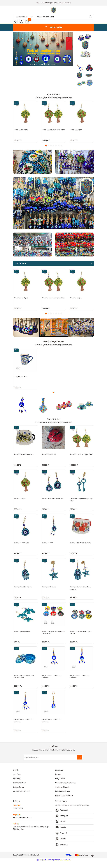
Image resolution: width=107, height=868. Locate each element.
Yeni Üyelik (17, 781)
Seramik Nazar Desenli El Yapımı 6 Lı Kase (81, 636)
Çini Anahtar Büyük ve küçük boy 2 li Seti (81, 501)
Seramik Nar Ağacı (76, 130)
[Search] (54, 17)
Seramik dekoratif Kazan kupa (24, 454)
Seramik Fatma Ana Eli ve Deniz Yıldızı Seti (81, 591)
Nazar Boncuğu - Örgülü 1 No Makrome (52, 681)
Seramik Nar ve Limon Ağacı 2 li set (53, 131)
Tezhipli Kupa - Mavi (21, 377)
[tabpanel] (43, 50)
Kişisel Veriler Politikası (64, 802)
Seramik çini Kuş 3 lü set (22, 635)
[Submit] (80, 764)
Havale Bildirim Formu (22, 798)
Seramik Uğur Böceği (49, 454)
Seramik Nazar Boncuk (22, 545)
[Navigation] (54, 28)
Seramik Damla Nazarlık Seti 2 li (53, 500)
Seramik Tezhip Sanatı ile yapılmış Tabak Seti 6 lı (53, 636)
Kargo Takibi (60, 785)
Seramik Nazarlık (48, 545)
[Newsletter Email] (54, 764)
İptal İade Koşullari (62, 798)
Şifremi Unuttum (20, 789)
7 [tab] (61, 146)
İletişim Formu (19, 794)
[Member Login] (22, 22)
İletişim (58, 781)
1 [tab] (42, 64)
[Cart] (28, 22)
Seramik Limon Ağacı (21, 130)
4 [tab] (54, 146)
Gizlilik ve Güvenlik (62, 794)
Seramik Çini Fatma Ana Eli (23, 590)
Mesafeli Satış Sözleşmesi (65, 789)
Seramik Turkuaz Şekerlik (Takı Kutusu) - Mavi (24, 681)
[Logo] (53, 10)
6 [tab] (59, 146)
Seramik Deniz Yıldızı (49, 590)
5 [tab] (56, 146)
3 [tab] (51, 146)
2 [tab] (44, 64)
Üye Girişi (17, 785)
